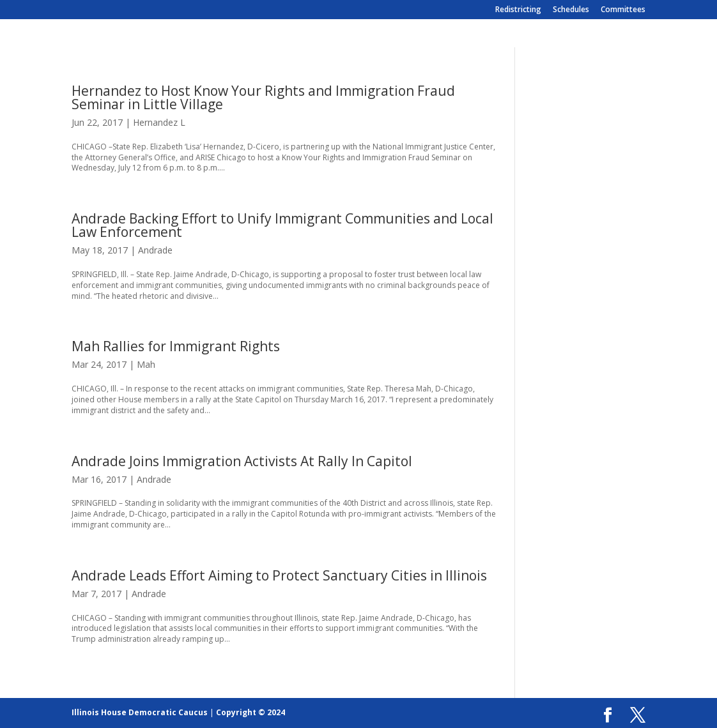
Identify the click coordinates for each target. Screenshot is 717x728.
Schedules (571, 10)
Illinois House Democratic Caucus (140, 712)
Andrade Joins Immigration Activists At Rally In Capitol (242, 461)
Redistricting (518, 10)
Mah (146, 364)
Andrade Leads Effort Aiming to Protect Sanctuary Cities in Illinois (279, 575)
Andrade (155, 250)
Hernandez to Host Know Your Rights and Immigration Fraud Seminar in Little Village (263, 97)
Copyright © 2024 (251, 712)
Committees (623, 10)
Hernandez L (159, 122)
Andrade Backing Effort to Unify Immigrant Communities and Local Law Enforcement (282, 225)
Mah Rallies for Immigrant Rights (176, 346)
